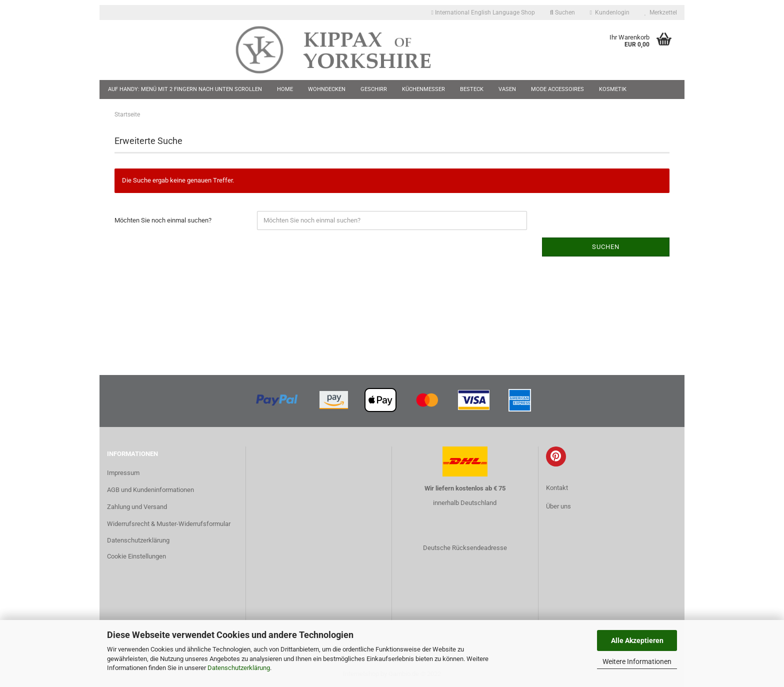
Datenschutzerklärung (239, 668)
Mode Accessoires (557, 89)
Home (285, 89)
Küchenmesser (423, 89)
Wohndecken (327, 89)
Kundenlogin (610, 12)
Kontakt (557, 488)
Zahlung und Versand (137, 507)
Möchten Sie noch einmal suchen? (163, 220)
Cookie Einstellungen (136, 556)
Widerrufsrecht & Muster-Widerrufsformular (169, 524)
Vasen (507, 89)
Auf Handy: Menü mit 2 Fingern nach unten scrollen (185, 89)
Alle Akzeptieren (637, 640)
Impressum (123, 473)
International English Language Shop (483, 12)
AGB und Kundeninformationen (150, 490)
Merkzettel (661, 12)
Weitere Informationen (637, 661)
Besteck (472, 89)
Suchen (562, 12)
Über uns (558, 506)
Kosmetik (613, 89)
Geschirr (374, 89)
